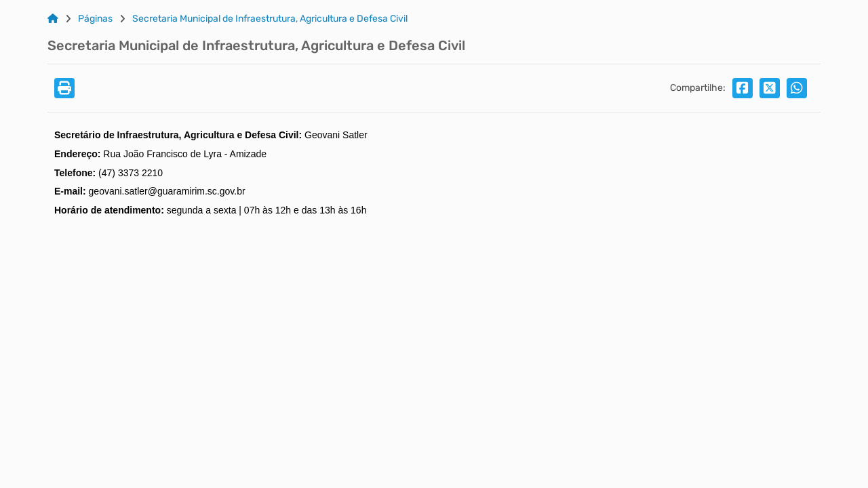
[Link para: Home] (53, 19)
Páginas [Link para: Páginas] (95, 19)
